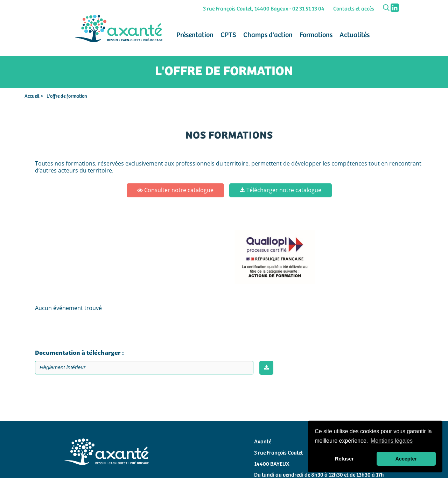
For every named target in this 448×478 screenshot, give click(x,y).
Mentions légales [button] (392, 441)
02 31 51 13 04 (308, 9)
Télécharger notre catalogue (281, 190)
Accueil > (34, 96)
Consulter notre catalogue (175, 190)
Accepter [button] (406, 459)
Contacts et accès (354, 9)
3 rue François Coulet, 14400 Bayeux (246, 9)
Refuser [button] (344, 459)
